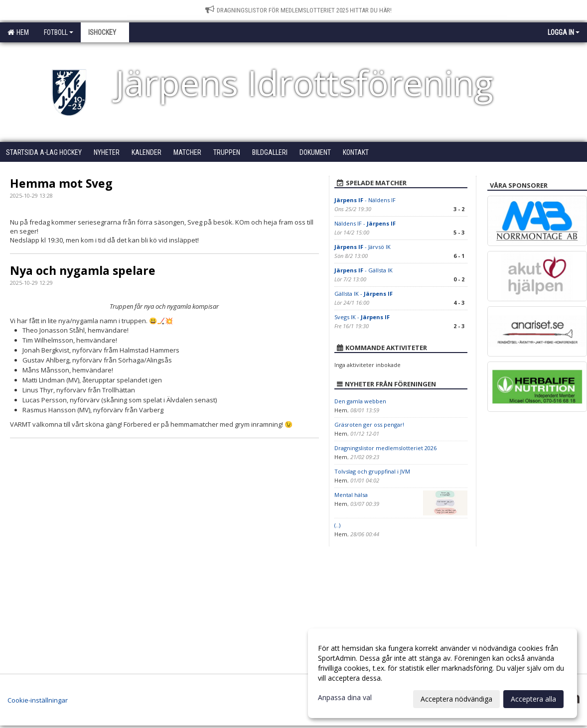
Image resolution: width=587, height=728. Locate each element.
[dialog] (442, 673)
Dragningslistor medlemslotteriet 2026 (385, 448)
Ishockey (105, 32)
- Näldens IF (365, 200)
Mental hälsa (351, 495)
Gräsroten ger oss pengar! (369, 425)
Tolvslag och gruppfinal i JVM (372, 471)
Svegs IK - (362, 317)
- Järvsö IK (363, 247)
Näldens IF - (365, 223)
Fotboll (59, 32)
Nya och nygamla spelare (83, 270)
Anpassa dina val (345, 698)
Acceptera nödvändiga (456, 699)
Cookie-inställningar (38, 700)
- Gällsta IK (364, 270)
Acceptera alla (533, 699)
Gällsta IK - (364, 294)
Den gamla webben (360, 401)
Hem (18, 32)
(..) (337, 525)
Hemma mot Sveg (61, 183)
